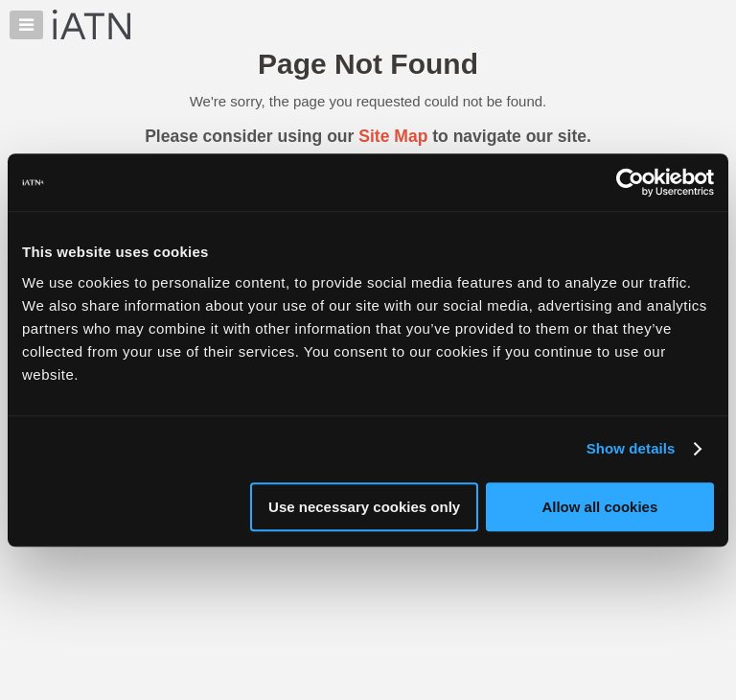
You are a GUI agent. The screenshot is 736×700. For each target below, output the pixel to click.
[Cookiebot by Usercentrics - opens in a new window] (630, 182)
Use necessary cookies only (364, 507)
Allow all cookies (599, 507)
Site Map (393, 136)
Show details (631, 448)
